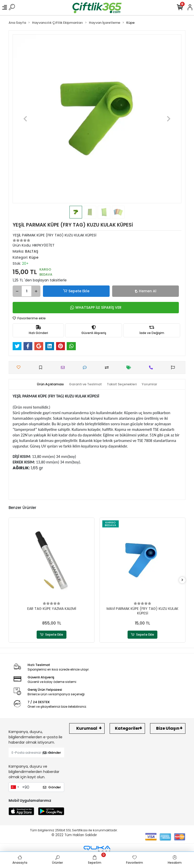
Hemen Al (146, 291)
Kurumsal (87, 728)
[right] (182, 580)
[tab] (50, 384)
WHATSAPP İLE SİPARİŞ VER (96, 307)
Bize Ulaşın (168, 728)
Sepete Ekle (76, 291)
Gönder (52, 753)
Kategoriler (127, 728)
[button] (25, 119)
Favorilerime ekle (29, 318)
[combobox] (15, 787)
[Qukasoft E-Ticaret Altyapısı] (97, 849)
